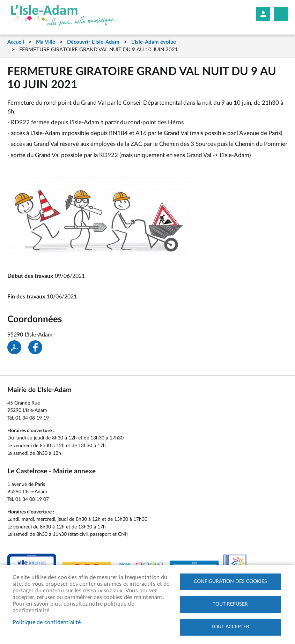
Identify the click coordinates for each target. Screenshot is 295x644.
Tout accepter (230, 627)
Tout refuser (230, 604)
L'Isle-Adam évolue (154, 42)
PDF (14, 347)
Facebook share (35, 347)
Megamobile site (281, 14)
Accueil (16, 42)
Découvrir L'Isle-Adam (93, 42)
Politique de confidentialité (47, 622)
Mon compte (263, 14)
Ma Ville (46, 42)
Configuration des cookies (230, 582)
